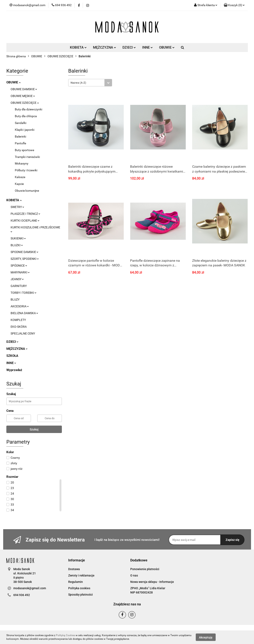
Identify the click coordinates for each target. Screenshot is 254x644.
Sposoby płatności (81, 595)
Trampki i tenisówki (27, 157)
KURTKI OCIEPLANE (25, 221)
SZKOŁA (12, 356)
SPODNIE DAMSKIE (24, 252)
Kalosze (20, 177)
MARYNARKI (20, 272)
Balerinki (20, 136)
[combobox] (90, 83)
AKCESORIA (20, 306)
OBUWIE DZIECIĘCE (25, 103)
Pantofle (20, 143)
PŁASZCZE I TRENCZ (25, 214)
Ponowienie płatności (145, 569)
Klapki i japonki (25, 130)
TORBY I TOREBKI (24, 293)
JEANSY (17, 279)
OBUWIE (167, 47)
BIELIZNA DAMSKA (24, 313)
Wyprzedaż (14, 370)
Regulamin (76, 582)
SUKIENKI (18, 238)
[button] (234, 5)
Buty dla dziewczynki (28, 109)
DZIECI (129, 47)
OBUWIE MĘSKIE (23, 96)
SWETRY (17, 207)
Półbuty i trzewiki (26, 170)
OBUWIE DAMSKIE (24, 89)
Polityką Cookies (65, 635)
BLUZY (15, 300)
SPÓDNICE (19, 266)
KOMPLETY (18, 320)
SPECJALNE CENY (23, 333)
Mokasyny (22, 163)
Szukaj (34, 429)
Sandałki (21, 123)
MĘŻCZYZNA (105, 47)
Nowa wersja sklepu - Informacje (152, 582)
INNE (147, 47)
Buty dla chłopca (26, 116)
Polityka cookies (79, 588)
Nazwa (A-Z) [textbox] (78, 83)
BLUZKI (17, 245)
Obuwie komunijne (27, 191)
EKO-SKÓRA (19, 327)
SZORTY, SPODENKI (25, 259)
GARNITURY (19, 286)
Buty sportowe (24, 150)
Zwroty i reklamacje (81, 575)
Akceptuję (206, 637)
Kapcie (19, 184)
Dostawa (74, 569)
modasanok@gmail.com (30, 588)
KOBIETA (78, 47)
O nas (134, 575)
